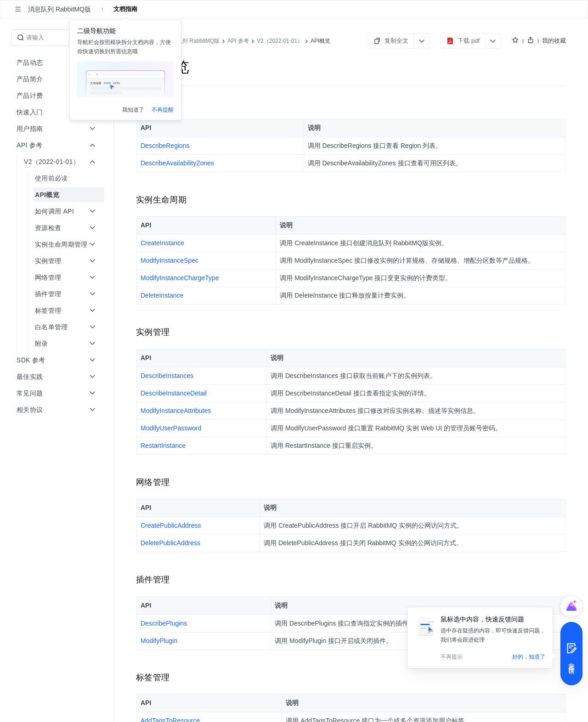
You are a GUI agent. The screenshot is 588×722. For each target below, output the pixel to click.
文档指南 (125, 9)
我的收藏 (554, 41)
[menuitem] (58, 178)
